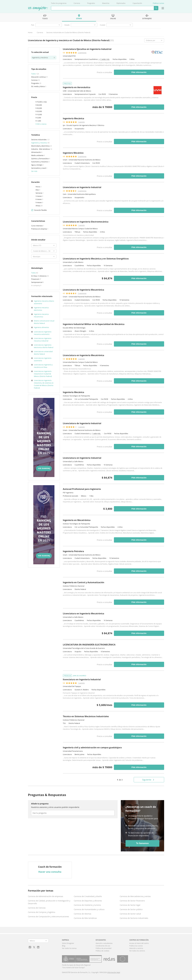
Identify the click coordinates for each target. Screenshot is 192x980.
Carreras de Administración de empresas (46, 896)
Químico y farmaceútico (40, 159)
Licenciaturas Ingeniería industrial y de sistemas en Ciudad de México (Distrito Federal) (44, 384)
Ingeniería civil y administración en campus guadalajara (92, 747)
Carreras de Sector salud (130, 914)
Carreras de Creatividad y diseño (88, 896)
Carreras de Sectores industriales (134, 918)
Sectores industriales (39, 140)
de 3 (120, 780)
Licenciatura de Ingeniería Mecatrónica (84, 290)
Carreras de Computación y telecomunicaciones (49, 916)
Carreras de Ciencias (37, 908)
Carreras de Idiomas (83, 914)
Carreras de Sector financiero (132, 901)
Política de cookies (102, 951)
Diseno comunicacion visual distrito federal (44, 322)
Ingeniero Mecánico (73, 153)
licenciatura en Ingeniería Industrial (82, 679)
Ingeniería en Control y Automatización (84, 582)
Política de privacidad (104, 948)
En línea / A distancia (39, 276)
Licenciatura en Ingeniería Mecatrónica (84, 355)
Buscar (156, 8)
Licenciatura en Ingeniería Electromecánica (86, 222)
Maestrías (106, 3)
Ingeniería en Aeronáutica (77, 87)
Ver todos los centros (137, 951)
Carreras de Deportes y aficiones (88, 901)
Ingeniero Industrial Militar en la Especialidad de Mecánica (94, 324)
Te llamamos (142, 843)
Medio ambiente (38, 155)
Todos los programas (59, 3)
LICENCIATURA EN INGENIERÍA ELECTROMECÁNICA (89, 645)
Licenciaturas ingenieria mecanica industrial (43, 340)
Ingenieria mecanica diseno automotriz (44, 302)
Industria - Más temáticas (41, 149)
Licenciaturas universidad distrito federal (43, 353)
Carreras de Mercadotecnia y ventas (135, 896)
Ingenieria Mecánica (74, 392)
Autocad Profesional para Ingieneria (82, 489)
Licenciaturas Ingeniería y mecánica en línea (43, 366)
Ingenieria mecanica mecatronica (41, 315)
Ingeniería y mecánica (40, 143)
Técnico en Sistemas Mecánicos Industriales (86, 716)
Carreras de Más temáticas (85, 918)
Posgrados (91, 3)
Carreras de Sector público (131, 909)
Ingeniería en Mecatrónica (77, 520)
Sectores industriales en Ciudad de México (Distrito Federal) (68, 33)
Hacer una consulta (50, 872)
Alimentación (36, 152)
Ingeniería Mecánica (74, 118)
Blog (64, 946)
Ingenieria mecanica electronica (41, 309)
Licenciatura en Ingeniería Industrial (82, 187)
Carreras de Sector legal (130, 905)
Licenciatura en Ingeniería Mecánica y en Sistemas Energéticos (96, 259)
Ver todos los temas (69, 948)
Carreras (77, 3)
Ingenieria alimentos (41, 327)
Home (30, 33)
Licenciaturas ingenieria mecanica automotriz (43, 333)
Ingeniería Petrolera (73, 551)
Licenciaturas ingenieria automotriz (43, 359)
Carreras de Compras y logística (42, 912)
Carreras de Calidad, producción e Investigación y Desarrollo (49, 902)
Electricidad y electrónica (41, 146)
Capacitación (137, 3)
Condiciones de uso (103, 946)
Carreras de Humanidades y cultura (89, 909)
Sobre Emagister (68, 943)
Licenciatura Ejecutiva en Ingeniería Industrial (87, 49)
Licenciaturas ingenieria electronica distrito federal (44, 346)
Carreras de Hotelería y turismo (87, 905)
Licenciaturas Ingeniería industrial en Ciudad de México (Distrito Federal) (43, 374)
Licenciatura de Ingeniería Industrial (82, 423)
